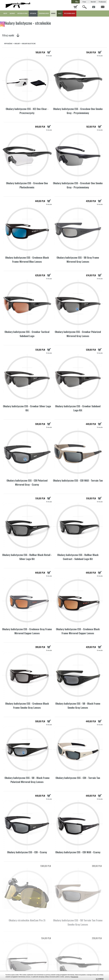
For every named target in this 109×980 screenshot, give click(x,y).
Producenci (102, 2)
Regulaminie (75, 977)
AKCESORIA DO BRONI (22, 13)
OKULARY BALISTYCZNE (29, 43)
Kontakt (93, 2)
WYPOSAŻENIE (33, 13)
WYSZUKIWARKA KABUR (70, 13)
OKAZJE (60, 13)
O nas (84, 2)
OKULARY (17, 43)
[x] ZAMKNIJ (100, 979)
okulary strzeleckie (94, 917)
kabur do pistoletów (96, 966)
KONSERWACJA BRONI (44, 13)
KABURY (5, 13)
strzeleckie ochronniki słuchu (67, 966)
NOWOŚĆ (53, 13)
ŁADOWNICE (12, 13)
